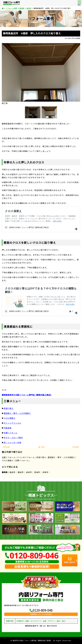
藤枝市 (21, 472)
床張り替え (41, 457)
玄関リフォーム (11, 433)
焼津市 (29, 472)
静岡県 (5, 472)
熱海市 (37, 472)
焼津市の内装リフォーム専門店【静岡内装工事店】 (32, 640)
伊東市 (45, 472)
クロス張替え (10, 418)
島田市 (12, 472)
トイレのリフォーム (26, 457)
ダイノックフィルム (12, 423)
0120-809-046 (41, 610)
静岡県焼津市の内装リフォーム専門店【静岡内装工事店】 (27, 395)
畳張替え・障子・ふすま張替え (17, 413)
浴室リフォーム (9, 457)
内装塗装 (8, 428)
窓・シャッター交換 (12, 442)
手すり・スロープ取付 (13, 438)
